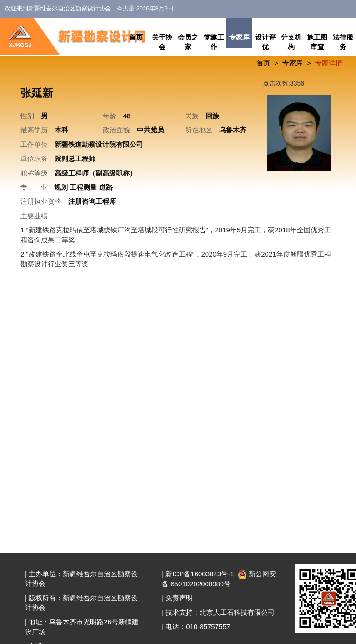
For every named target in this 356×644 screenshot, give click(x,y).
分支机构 (291, 42)
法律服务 (343, 42)
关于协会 (162, 42)
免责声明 (179, 598)
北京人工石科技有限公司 (237, 612)
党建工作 (214, 42)
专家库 (239, 37)
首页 (136, 37)
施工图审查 (317, 42)
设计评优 (265, 42)
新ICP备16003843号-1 (200, 574)
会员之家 (188, 42)
